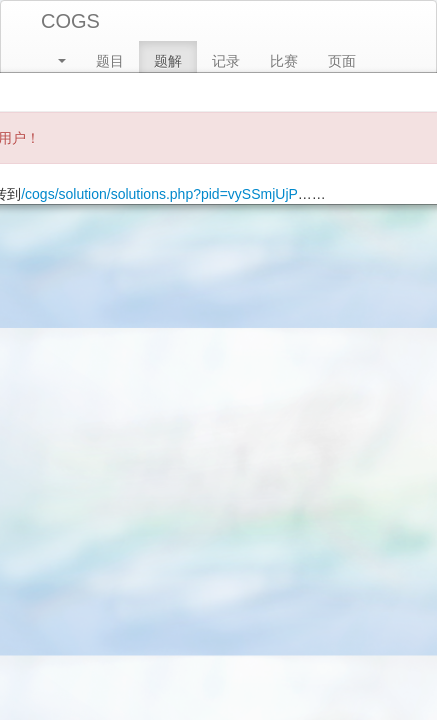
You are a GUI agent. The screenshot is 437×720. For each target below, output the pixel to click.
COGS (70, 21)
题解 (168, 61)
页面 (342, 61)
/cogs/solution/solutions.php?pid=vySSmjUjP (159, 194)
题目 (110, 61)
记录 (226, 61)
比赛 (284, 61)
